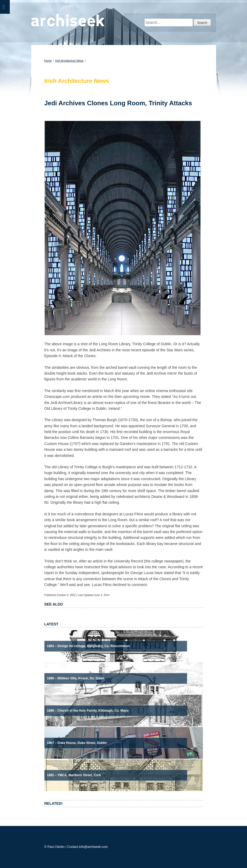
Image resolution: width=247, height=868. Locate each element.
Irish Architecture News (69, 61)
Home (48, 61)
